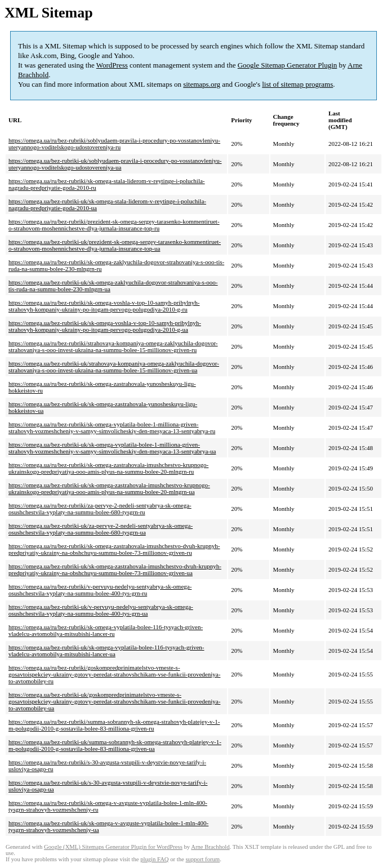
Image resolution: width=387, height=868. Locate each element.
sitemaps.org (202, 84)
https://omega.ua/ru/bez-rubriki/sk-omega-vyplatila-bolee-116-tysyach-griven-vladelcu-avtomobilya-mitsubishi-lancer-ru (106, 630)
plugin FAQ (154, 859)
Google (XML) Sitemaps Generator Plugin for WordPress (113, 847)
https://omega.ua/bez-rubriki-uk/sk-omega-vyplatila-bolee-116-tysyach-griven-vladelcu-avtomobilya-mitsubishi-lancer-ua (106, 651)
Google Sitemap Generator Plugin (288, 65)
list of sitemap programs (297, 84)
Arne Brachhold (210, 847)
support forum (203, 859)
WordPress (112, 65)
